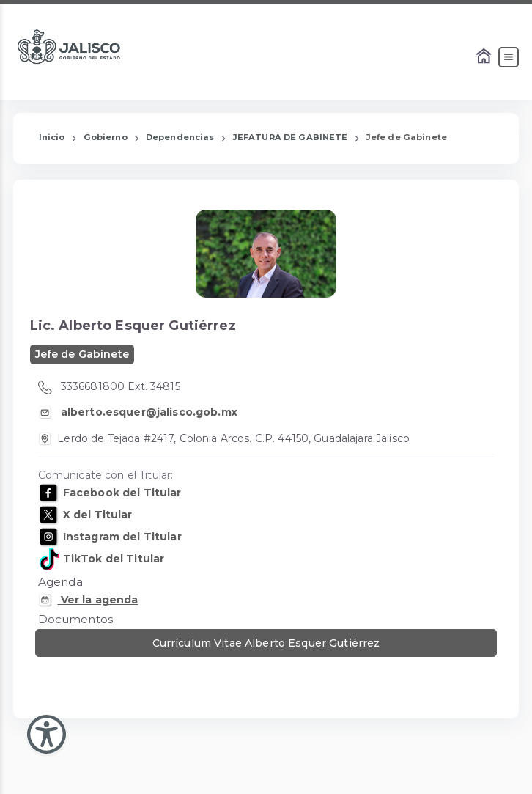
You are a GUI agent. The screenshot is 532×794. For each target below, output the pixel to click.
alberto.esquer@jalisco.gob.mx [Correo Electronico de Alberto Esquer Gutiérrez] (148, 412)
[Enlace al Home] (485, 57)
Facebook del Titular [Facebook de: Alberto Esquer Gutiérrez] (121, 493)
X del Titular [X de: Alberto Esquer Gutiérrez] (96, 515)
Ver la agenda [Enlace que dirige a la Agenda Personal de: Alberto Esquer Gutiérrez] (97, 600)
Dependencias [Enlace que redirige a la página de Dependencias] (180, 137)
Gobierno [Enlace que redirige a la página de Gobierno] (106, 137)
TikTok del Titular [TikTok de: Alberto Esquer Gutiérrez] (112, 559)
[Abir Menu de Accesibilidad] (47, 734)
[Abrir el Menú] (509, 57)
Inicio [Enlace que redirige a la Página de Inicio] (52, 137)
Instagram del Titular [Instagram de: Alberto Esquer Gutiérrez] (121, 537)
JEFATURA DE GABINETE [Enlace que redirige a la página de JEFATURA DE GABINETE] (291, 137)
